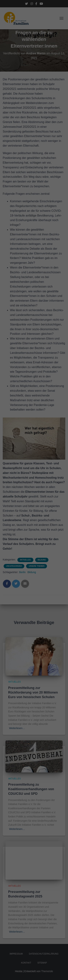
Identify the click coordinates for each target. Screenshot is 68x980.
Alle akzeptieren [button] (34, 89)
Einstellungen (27, 64)
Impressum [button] (41, 122)
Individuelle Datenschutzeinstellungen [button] (34, 112)
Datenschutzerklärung (15, 60)
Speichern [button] (34, 100)
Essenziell (16, 76)
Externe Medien (47, 76)
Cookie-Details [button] (28, 122)
